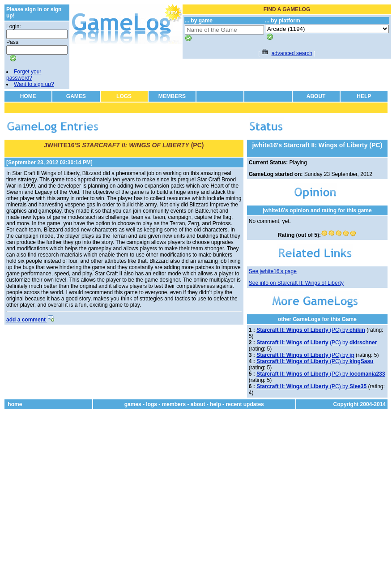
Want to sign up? (34, 84)
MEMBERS (172, 96)
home (15, 404)
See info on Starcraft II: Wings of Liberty (296, 283)
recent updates (245, 404)
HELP (364, 96)
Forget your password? (24, 75)
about (198, 404)
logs (151, 404)
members (174, 404)
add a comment (30, 320)
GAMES (76, 96)
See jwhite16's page (273, 271)
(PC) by (311, 330)
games (133, 404)
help (215, 404)
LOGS (124, 96)
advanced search (292, 53)
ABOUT (316, 96)
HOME (28, 96)
